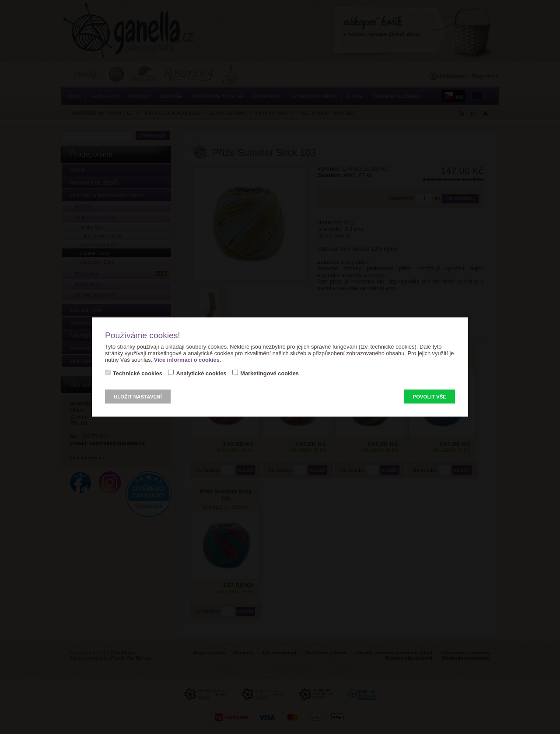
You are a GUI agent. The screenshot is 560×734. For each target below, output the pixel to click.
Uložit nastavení (138, 397)
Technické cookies (138, 373)
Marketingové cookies (269, 373)
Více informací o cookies (187, 360)
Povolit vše (429, 397)
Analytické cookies (201, 373)
